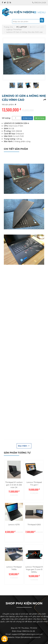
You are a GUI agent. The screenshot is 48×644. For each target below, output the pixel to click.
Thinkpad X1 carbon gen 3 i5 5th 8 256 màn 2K (14, 485)
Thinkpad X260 (34, 525)
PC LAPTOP (22, 27)
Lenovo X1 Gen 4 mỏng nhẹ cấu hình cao (24, 32)
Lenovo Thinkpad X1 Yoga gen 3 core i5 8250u (34, 569)
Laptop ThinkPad (14, 30)
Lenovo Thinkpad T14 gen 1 (34, 484)
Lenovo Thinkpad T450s (14, 568)
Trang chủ (8, 27)
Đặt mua (27, 118)
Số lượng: (6, 118)
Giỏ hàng (40, 118)
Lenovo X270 (14, 525)
